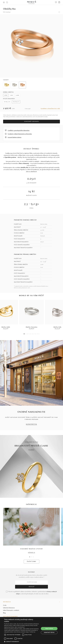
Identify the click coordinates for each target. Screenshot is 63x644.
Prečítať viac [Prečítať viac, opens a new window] (32, 632)
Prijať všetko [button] (49, 629)
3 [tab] (27, 334)
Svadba (7, 153)
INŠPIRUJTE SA (32, 553)
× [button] (61, 619)
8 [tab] (36, 334)
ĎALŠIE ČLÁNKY (31, 562)
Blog (4, 613)
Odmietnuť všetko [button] (49, 632)
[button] (22, 642)
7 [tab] (34, 334)
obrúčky (20, 157)
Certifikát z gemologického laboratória (19, 131)
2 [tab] (26, 334)
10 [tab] (39, 334)
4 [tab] (29, 334)
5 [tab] (31, 334)
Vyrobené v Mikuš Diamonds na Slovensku (20, 134)
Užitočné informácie (9, 608)
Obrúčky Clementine (31, 327)
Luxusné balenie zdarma (15, 137)
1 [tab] (24, 334)
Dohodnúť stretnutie (31, 122)
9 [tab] (37, 334)
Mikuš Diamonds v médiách (11, 610)
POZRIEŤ (31, 450)
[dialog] (31, 630)
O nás (5, 605)
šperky (48, 162)
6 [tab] (32, 334)
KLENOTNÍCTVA (31, 424)
